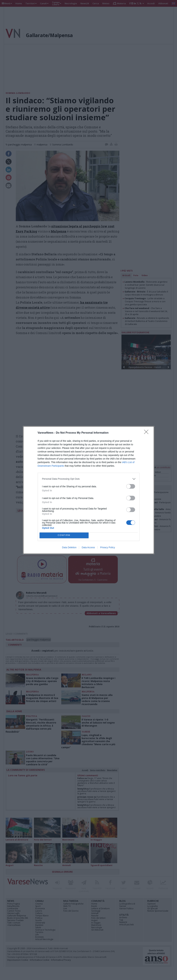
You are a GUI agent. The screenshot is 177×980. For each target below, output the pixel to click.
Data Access (88, 547)
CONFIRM (64, 535)
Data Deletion (69, 547)
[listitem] (89, 479)
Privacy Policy (108, 547)
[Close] (147, 433)
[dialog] (89, 490)
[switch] (131, 486)
